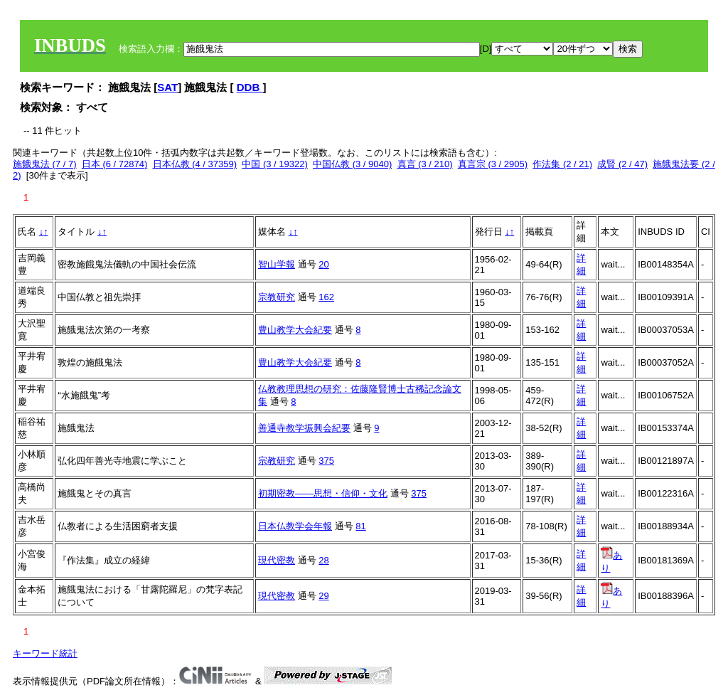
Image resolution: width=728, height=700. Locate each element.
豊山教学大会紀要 (295, 330)
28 (323, 560)
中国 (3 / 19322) (275, 164)
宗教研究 (277, 297)
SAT (167, 87)
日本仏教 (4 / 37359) (195, 164)
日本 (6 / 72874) (115, 164)
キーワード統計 (45, 653)
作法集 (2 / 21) (562, 164)
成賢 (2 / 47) (622, 164)
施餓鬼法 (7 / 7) (45, 164)
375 (326, 461)
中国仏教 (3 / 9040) (352, 164)
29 (323, 596)
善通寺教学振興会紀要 (304, 428)
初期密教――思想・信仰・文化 (323, 493)
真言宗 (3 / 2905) (493, 164)
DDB (250, 87)
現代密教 (277, 560)
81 (360, 526)
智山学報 (277, 264)
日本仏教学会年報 (295, 526)
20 (323, 264)
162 (326, 297)
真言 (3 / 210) (425, 164)
